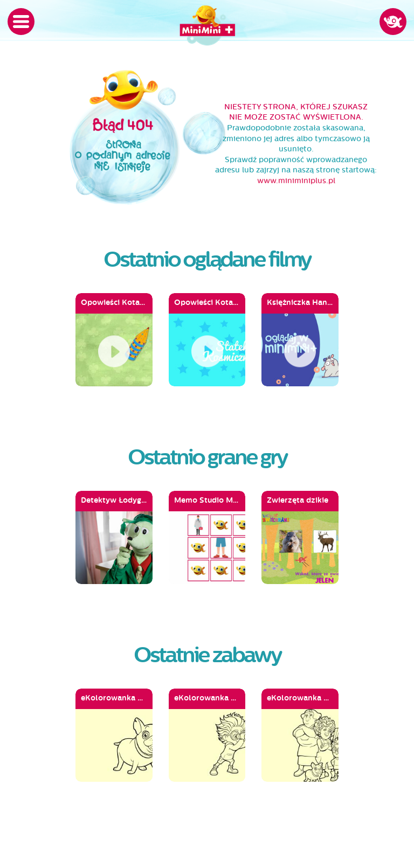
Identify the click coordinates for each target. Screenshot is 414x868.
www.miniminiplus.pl (296, 181)
